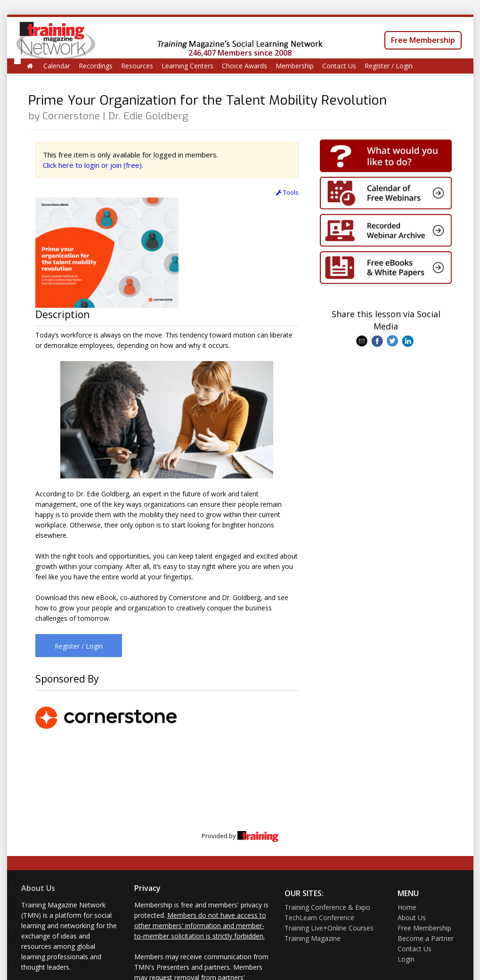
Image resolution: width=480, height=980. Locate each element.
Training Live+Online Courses (329, 928)
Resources (137, 66)
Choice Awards (244, 66)
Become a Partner (426, 938)
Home (407, 907)
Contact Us (339, 66)
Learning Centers (187, 66)
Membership (295, 66)
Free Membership (423, 40)
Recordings (96, 66)
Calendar (57, 66)
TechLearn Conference (319, 918)
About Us (38, 888)
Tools (287, 192)
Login (406, 959)
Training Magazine (313, 938)
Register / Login (389, 66)
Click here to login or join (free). (93, 165)
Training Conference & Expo (327, 907)
